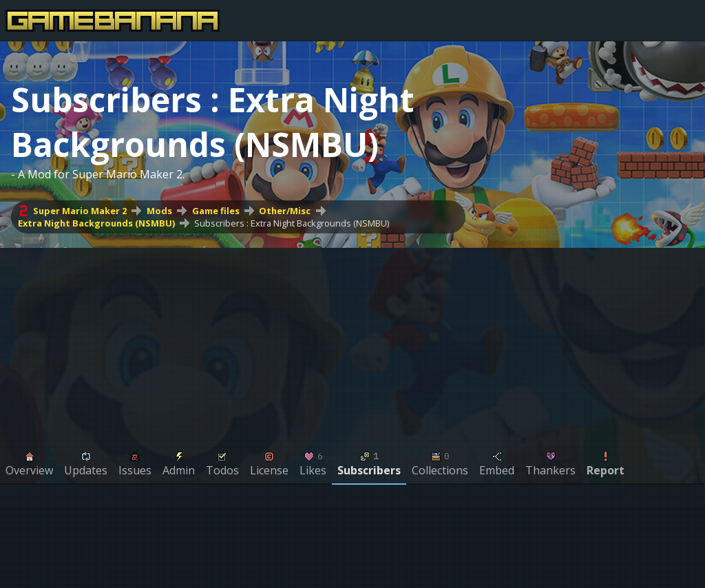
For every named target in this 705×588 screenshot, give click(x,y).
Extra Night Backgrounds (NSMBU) (96, 223)
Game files (216, 211)
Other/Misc (285, 211)
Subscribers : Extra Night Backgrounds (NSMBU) (292, 223)
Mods (159, 211)
